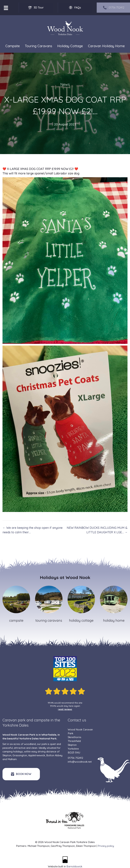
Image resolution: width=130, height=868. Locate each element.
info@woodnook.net (80, 762)
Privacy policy (106, 846)
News (65, 84)
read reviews (65, 709)
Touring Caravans (38, 46)
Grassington (20, 755)
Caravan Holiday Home (106, 46)
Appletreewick (37, 755)
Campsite (13, 46)
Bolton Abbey (54, 755)
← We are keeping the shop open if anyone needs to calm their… (33, 530)
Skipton (7, 755)
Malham (12, 759)
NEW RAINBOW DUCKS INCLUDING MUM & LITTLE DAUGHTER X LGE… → (97, 530)
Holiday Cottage (70, 46)
